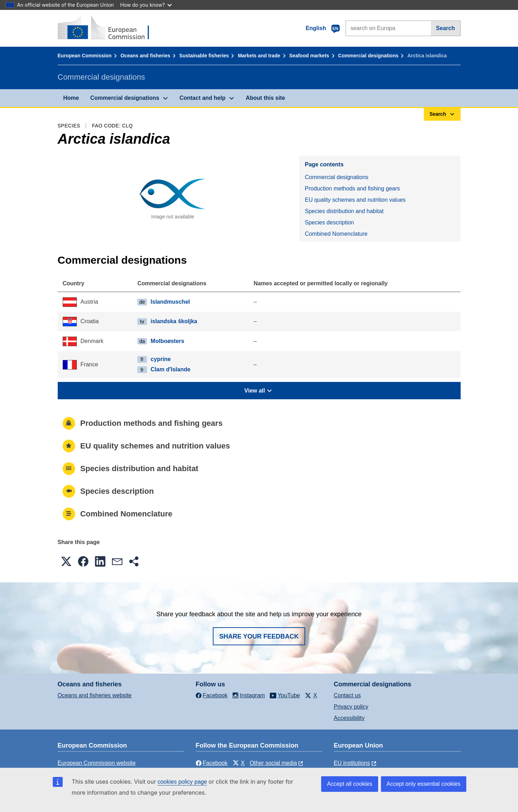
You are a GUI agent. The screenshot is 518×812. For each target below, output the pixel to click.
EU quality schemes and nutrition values (355, 200)
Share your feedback (259, 636)
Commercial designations (368, 56)
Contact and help (203, 98)
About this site (265, 98)
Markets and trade (259, 56)
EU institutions (352, 763)
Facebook (212, 763)
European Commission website (97, 763)
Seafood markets (309, 56)
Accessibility (349, 718)
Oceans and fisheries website (95, 695)
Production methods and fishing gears (352, 188)
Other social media (273, 763)
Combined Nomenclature (336, 234)
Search (445, 28)
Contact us (347, 695)
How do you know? (146, 5)
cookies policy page (182, 782)
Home (71, 98)
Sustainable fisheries (204, 56)
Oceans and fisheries (145, 56)
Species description (329, 222)
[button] (66, 561)
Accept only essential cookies (424, 784)
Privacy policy (351, 707)
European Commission (85, 56)
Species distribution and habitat (344, 211)
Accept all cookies (349, 784)
